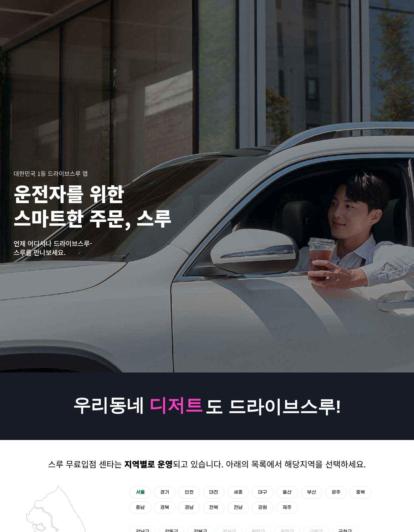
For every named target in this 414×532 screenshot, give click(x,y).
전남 (238, 508)
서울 (140, 492)
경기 (165, 492)
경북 (165, 508)
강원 (263, 508)
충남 (140, 508)
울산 (287, 492)
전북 (214, 508)
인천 (189, 492)
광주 (336, 492)
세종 (238, 492)
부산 (312, 492)
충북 (361, 492)
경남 (189, 508)
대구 (263, 492)
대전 (214, 492)
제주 (287, 508)
